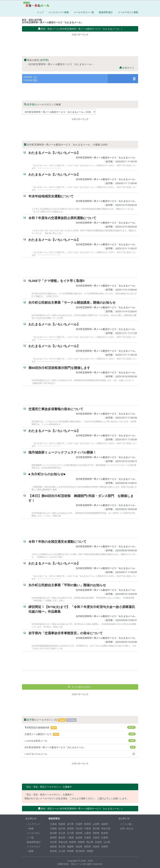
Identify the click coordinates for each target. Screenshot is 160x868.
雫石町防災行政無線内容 (80, 728)
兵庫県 (105, 837)
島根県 (81, 842)
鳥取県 (73, 842)
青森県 (62, 824)
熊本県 (53, 851)
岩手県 (44, 60)
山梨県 (88, 833)
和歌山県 (63, 842)
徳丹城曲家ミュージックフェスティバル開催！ (62, 452)
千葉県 (88, 828)
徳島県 (53, 846)
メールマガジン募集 (128, 12)
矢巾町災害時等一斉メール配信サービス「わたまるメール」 (106, 157)
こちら (73, 798)
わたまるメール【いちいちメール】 (54, 153)
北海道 (53, 824)
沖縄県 (90, 851)
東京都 (96, 828)
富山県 (62, 833)
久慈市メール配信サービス (80, 734)
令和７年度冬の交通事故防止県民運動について (62, 218)
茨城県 (53, 828)
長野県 (96, 833)
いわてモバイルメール (80, 754)
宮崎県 (70, 851)
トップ (40, 12)
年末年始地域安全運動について (51, 196)
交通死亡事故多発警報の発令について (56, 409)
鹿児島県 (80, 851)
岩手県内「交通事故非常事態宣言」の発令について (66, 633)
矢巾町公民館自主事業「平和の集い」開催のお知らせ (67, 585)
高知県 (79, 846)
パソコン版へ (127, 824)
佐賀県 (96, 846)
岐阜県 (105, 833)
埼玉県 (79, 828)
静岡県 (53, 837)
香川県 (62, 846)
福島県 (105, 824)
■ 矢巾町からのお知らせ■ (47, 474)
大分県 (62, 851)
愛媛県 (70, 846)
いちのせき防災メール (80, 741)
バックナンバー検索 (59, 12)
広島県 (98, 842)
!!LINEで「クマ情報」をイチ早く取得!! (57, 281)
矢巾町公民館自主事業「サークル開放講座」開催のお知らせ (72, 302)
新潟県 (53, 833)
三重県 (70, 837)
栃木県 (62, 828)
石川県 (70, 833)
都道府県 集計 (106, 12)
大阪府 (96, 837)
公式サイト (127, 68)
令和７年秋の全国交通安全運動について (57, 542)
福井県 (79, 833)
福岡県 (88, 846)
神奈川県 (106, 828)
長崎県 (105, 846)
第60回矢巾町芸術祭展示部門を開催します (59, 368)
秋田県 (88, 824)
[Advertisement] (81, 44)
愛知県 (62, 837)
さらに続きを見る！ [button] (80, 687)
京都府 (88, 837)
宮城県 (79, 824)
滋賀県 (79, 837)
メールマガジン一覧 (84, 12)
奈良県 (53, 842)
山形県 (96, 824)
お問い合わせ (127, 828)
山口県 (107, 842)
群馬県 (70, 828)
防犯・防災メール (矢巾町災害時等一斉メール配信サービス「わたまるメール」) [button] (80, 29)
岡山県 (90, 842)
